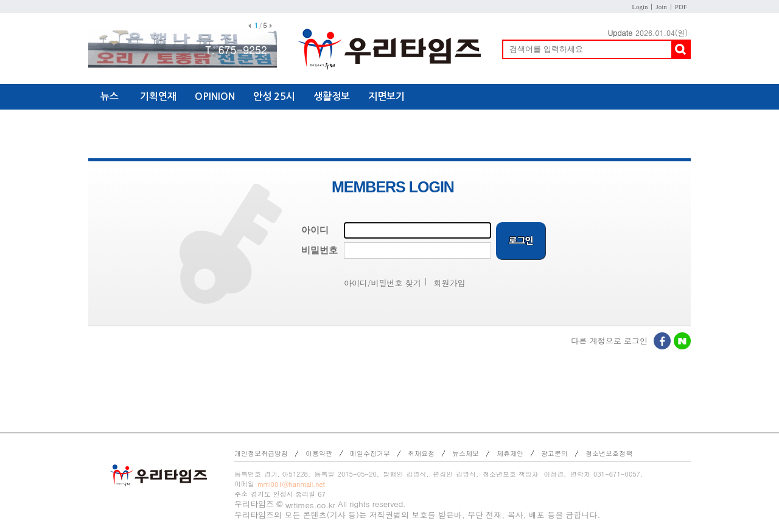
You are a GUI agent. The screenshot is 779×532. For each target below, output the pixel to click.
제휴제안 (510, 453)
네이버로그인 (683, 342)
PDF (681, 7)
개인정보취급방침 (261, 453)
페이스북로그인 (663, 342)
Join (661, 7)
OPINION (215, 96)
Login (640, 7)
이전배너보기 (250, 26)
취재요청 (421, 453)
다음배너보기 (271, 26)
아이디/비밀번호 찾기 (383, 283)
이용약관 (319, 453)
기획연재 (158, 96)
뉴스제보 (466, 453)
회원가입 (450, 283)
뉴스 (110, 96)
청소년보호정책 (609, 453)
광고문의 (554, 453)
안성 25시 (274, 96)
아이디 (315, 230)
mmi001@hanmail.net (291, 484)
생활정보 (332, 96)
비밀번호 (320, 250)
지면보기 (386, 96)
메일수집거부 (370, 453)
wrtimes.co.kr (310, 505)
